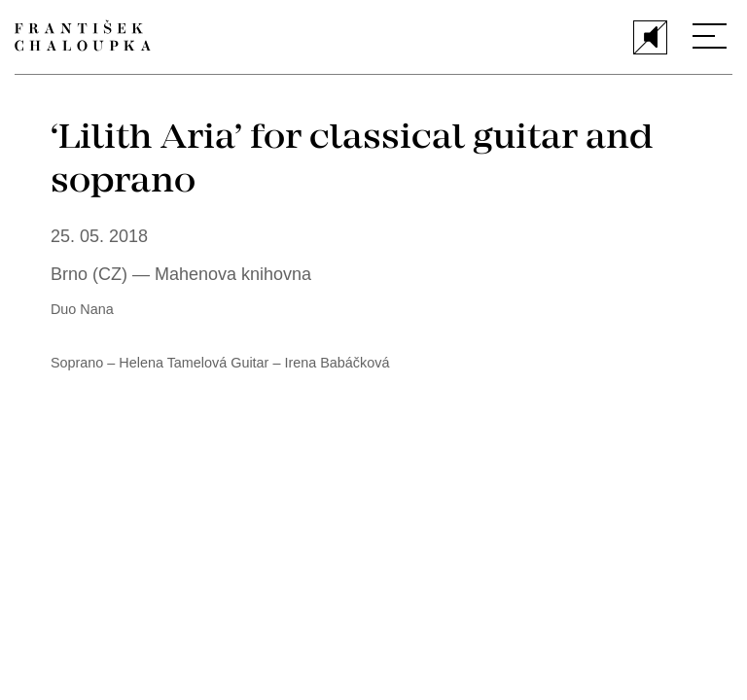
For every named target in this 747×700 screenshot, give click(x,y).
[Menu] (710, 36)
